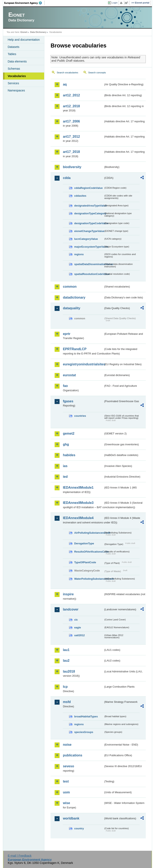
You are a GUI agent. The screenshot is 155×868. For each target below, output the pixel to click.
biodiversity (72, 167)
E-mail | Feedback (20, 856)
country (79, 828)
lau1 (66, 650)
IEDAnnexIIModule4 (78, 518)
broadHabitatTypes (86, 716)
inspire (68, 594)
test (66, 781)
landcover (71, 609)
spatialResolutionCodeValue (89, 274)
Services (13, 83)
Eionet (24, 32)
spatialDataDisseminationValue (89, 264)
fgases (68, 401)
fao (65, 386)
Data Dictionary (38, 32)
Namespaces (16, 90)
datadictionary (74, 297)
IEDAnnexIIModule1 (78, 488)
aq (65, 84)
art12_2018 (71, 106)
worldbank (71, 818)
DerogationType (84, 543)
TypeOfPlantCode (85, 562)
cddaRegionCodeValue (88, 188)
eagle (77, 627)
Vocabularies (17, 76)
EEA (24, 3)
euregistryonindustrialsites (83, 364)
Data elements (17, 61)
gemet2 (69, 433)
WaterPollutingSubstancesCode (89, 579)
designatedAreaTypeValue (89, 206)
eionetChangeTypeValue (89, 231)
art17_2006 (71, 121)
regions (79, 254)
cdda (67, 178)
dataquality (71, 308)
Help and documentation (24, 40)
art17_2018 (71, 152)
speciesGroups (84, 732)
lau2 (66, 661)
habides (69, 455)
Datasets (13, 47)
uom (66, 792)
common (70, 287)
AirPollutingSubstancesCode (89, 533)
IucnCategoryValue (86, 239)
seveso (68, 766)
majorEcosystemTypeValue (89, 247)
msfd (67, 702)
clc (76, 620)
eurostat (69, 375)
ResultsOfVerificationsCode (89, 552)
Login (115, 3)
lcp (65, 687)
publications (72, 755)
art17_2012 (71, 137)
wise (66, 803)
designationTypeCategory (89, 213)
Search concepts (97, 73)
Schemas (14, 69)
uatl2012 (79, 635)
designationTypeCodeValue (89, 223)
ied (65, 477)
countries (80, 416)
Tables (12, 54)
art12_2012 (71, 95)
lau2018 (69, 671)
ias (65, 466)
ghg (66, 444)
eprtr (67, 334)
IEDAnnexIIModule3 (78, 503)
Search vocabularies (67, 73)
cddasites (80, 196)
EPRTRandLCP (75, 349)
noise (67, 745)
